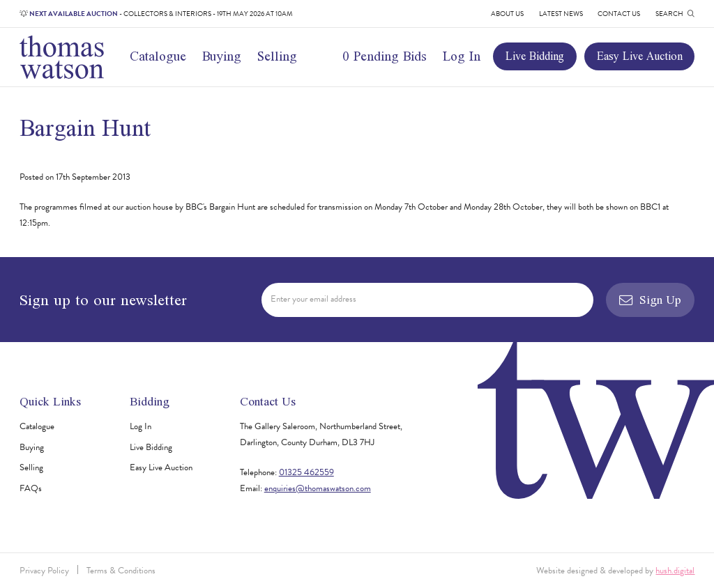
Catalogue (158, 56)
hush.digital (675, 571)
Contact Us (619, 14)
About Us (507, 14)
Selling (277, 56)
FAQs (31, 488)
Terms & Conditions (121, 571)
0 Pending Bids (385, 56)
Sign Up (650, 300)
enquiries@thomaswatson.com (318, 488)
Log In (462, 56)
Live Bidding (535, 56)
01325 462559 (306, 472)
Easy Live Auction (640, 56)
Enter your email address (313, 299)
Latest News (561, 14)
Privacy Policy (44, 571)
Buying (222, 56)
